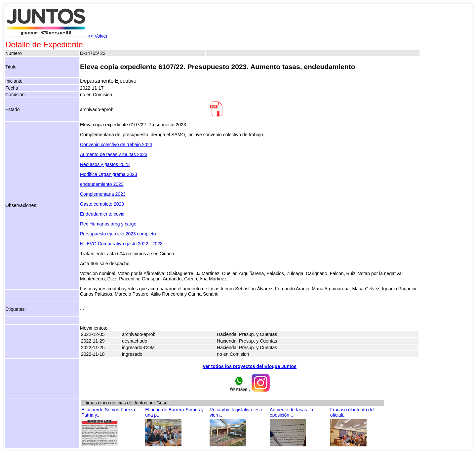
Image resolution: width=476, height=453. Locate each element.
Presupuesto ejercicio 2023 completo (118, 234)
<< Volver (98, 36)
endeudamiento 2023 (102, 184)
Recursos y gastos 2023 (105, 164)
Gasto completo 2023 (102, 204)
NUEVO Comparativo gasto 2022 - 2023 (121, 244)
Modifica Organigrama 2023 (109, 174)
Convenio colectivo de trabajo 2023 (116, 144)
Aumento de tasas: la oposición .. (292, 412)
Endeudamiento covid (102, 214)
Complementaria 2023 (103, 194)
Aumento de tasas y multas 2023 (114, 154)
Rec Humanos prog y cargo (108, 224)
